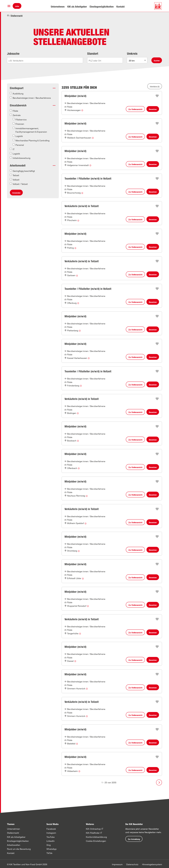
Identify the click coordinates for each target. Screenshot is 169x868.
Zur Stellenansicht (135, 109)
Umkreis (132, 54)
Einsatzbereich (18, 105)
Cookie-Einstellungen (96, 841)
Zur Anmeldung (134, 839)
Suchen (157, 61)
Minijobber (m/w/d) (75, 96)
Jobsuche (13, 54)
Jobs (17, 6)
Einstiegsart (17, 88)
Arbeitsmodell (18, 165)
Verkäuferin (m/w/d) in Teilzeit (82, 206)
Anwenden (16, 193)
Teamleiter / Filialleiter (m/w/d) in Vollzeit (88, 179)
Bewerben (153, 109)
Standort (93, 54)
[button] (9, 6)
